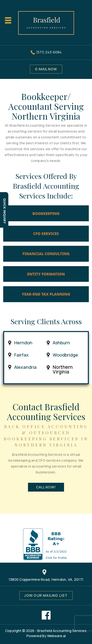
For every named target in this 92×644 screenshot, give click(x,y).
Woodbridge (65, 355)
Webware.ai (56, 636)
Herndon (23, 343)
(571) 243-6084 (49, 52)
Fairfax (21, 355)
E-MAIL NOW (46, 69)
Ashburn (61, 343)
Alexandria (25, 367)
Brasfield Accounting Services (62, 631)
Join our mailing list (46, 595)
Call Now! (46, 487)
